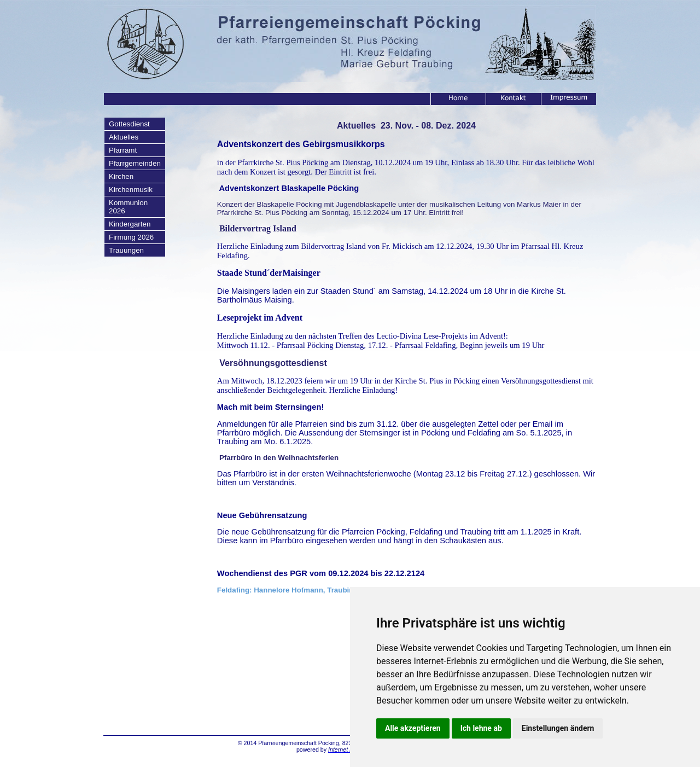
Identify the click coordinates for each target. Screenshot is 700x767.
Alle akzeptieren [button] (413, 728)
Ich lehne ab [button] (481, 728)
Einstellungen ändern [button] (558, 728)
